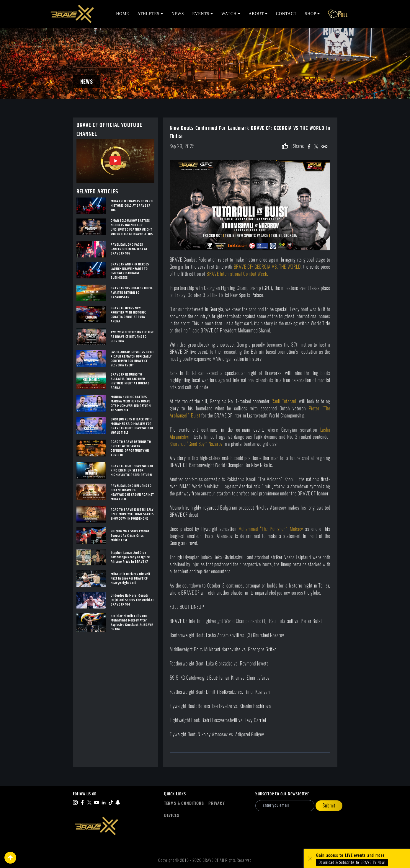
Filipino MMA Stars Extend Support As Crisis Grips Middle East (130, 536)
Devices (172, 815)
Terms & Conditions (184, 803)
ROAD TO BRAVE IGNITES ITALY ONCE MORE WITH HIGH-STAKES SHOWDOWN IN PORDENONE (132, 514)
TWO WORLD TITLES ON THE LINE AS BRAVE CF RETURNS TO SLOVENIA (132, 337)
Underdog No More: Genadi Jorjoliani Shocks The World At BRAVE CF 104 (132, 600)
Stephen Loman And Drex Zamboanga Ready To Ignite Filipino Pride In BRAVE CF (130, 557)
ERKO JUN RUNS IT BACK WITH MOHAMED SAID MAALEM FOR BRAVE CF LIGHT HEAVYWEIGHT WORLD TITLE (132, 426)
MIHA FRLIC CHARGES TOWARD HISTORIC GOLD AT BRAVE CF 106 (132, 206)
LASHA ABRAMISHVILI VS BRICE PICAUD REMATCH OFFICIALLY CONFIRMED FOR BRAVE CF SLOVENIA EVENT (132, 359)
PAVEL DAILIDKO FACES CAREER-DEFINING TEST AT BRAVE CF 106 (129, 249)
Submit (329, 806)
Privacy (217, 803)
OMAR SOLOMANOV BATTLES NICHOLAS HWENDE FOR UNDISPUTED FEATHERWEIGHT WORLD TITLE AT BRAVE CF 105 (132, 227)
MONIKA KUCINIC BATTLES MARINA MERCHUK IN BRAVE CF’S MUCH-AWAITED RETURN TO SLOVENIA (131, 404)
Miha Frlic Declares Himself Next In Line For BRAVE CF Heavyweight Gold (130, 579)
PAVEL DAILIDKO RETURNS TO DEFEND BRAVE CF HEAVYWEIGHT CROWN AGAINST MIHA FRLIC (132, 492)
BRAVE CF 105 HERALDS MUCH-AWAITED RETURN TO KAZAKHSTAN (132, 293)
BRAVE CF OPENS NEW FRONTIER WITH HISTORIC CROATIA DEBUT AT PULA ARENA (128, 315)
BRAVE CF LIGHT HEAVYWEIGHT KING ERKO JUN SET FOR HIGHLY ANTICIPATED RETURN (132, 470)
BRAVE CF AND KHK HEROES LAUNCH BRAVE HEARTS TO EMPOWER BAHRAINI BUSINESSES (130, 271)
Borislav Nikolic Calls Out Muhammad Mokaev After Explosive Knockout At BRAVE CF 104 (132, 623)
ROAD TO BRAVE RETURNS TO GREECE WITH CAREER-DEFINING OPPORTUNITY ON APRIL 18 (131, 448)
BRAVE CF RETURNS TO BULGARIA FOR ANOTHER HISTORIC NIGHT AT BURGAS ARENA (130, 381)
